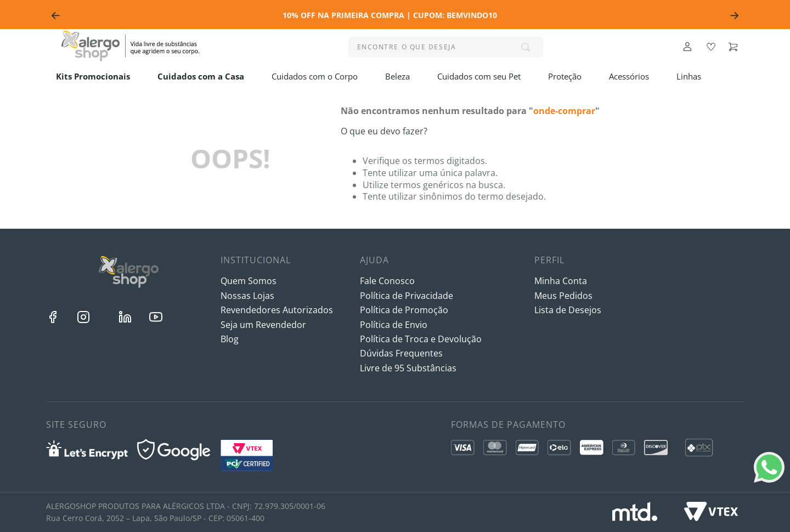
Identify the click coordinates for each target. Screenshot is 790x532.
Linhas (689, 76)
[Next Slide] (734, 16)
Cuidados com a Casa (201, 76)
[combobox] (446, 47)
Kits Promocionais (93, 76)
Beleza (397, 76)
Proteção (565, 76)
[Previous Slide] (56, 16)
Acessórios (629, 76)
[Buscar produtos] (528, 47)
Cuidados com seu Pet (479, 76)
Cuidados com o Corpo (315, 76)
